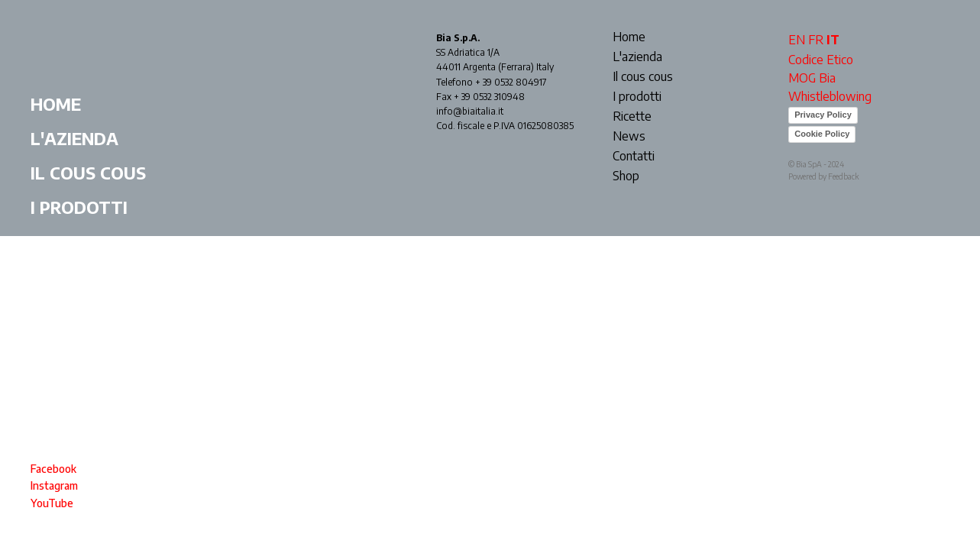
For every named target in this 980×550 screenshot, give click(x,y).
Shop (53, 345)
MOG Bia (812, 78)
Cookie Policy (822, 134)
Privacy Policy (823, 115)
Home (56, 104)
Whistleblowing (830, 96)
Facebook (53, 469)
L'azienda (74, 138)
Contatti (74, 310)
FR (816, 40)
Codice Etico (821, 60)
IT (833, 40)
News (56, 276)
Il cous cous (88, 173)
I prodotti (79, 207)
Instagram (54, 485)
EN (797, 40)
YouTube (52, 503)
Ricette (66, 241)
